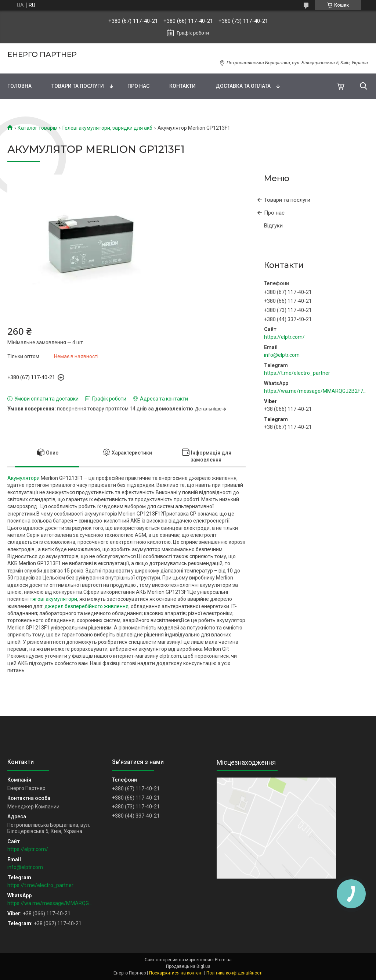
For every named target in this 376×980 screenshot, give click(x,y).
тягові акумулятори (53, 599)
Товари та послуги (78, 86)
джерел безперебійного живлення (86, 606)
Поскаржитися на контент (176, 973)
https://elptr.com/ (284, 337)
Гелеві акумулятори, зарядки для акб (107, 128)
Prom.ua (223, 960)
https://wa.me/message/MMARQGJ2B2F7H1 (316, 391)
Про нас (138, 86)
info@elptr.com (282, 355)
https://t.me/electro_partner (297, 373)
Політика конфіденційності (234, 973)
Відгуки (273, 226)
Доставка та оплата (243, 86)
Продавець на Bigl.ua (188, 966)
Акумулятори (23, 478)
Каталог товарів (37, 128)
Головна (19, 86)
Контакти (182, 86)
